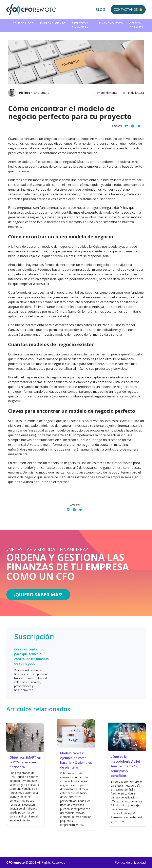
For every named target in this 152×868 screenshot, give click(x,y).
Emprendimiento (53, 23)
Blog (100, 10)
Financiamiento (111, 23)
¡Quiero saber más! (38, 594)
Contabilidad (23, 23)
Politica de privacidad (130, 862)
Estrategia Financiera (80, 25)
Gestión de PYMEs (136, 25)
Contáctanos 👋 (128, 10)
